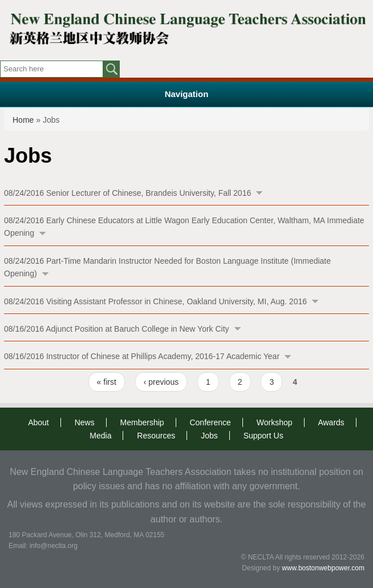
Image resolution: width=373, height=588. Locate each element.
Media (100, 436)
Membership (142, 422)
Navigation (187, 94)
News (85, 422)
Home (23, 120)
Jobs (209, 436)
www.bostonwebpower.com (323, 568)
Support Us (263, 436)
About (38, 422)
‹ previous (161, 382)
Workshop (275, 422)
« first (107, 382)
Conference (210, 422)
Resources (156, 436)
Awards (331, 422)
